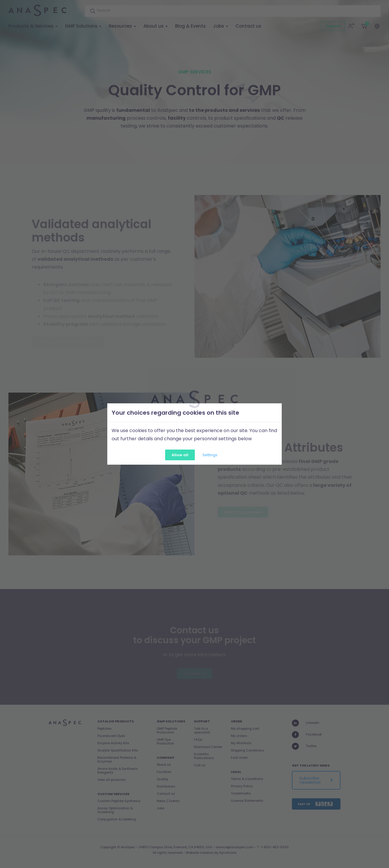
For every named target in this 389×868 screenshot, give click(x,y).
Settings (210, 455)
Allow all (180, 455)
